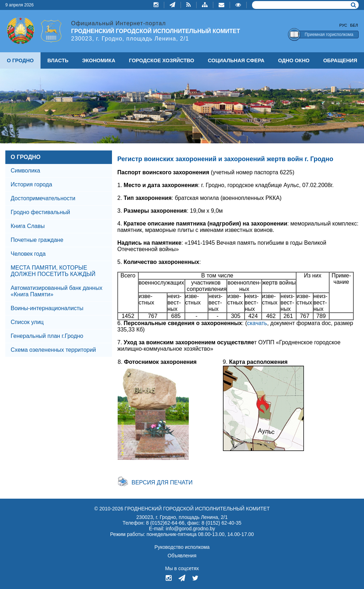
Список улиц (27, 322)
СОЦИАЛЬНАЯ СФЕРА (236, 60)
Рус (343, 25)
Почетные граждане (37, 240)
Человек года (28, 254)
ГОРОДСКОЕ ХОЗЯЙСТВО (162, 60)
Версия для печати (162, 482)
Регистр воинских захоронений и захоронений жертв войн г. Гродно (225, 159)
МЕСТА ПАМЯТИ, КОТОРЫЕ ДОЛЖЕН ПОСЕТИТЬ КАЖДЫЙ (53, 271)
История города (31, 184)
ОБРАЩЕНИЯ (340, 60)
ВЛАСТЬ (58, 60)
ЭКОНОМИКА (99, 60)
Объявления (182, 556)
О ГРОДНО (26, 157)
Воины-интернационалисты (47, 308)
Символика (25, 171)
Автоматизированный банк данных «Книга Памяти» (57, 291)
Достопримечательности (43, 198)
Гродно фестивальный (40, 212)
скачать (257, 323)
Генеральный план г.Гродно (47, 336)
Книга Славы (28, 226)
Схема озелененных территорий (53, 350)
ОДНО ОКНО (294, 60)
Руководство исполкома (182, 547)
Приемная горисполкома (329, 35)
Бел (354, 25)
